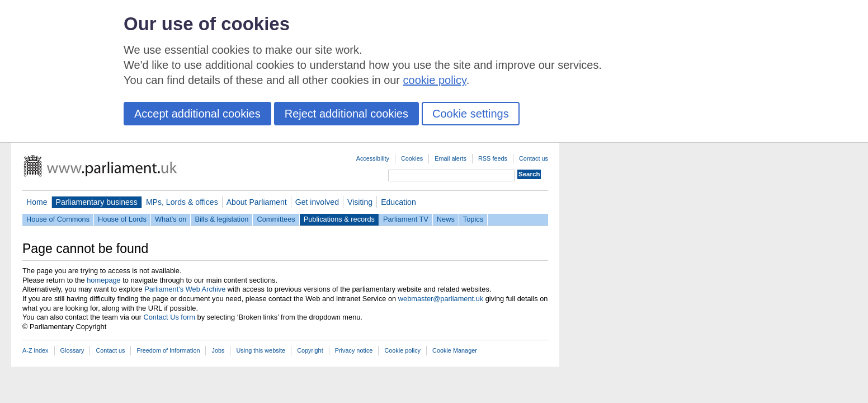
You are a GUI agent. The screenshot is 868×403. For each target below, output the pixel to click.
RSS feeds (493, 158)
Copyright (310, 350)
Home (37, 202)
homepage (103, 280)
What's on (171, 219)
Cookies (412, 158)
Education (398, 202)
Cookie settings (471, 114)
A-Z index (36, 350)
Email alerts (450, 158)
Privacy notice (354, 350)
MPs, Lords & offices (182, 202)
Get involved (317, 202)
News (446, 219)
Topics (473, 219)
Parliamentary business (97, 202)
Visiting (360, 202)
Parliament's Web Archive (185, 289)
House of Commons (58, 219)
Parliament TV (406, 219)
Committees (276, 219)
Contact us (534, 158)
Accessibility (373, 158)
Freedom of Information (168, 350)
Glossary (72, 350)
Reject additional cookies (346, 114)
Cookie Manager (455, 350)
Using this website (261, 350)
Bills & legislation (221, 219)
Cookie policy (402, 350)
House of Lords (122, 219)
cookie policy (435, 80)
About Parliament (257, 202)
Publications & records (339, 219)
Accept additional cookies (197, 114)
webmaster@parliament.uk (441, 299)
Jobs (218, 350)
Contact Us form (169, 317)
